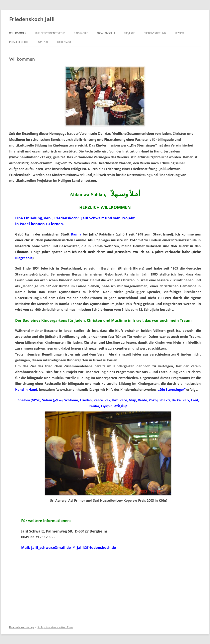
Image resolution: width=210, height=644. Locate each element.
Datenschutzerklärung (22, 627)
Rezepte (180, 33)
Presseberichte (19, 42)
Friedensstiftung (155, 33)
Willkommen (18, 33)
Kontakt (43, 42)
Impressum (64, 42)
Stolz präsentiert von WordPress (55, 627)
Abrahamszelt (106, 33)
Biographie (81, 33)
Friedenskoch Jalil (32, 19)
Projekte (129, 33)
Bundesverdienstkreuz (50, 33)
